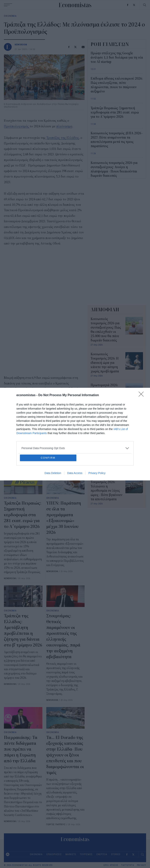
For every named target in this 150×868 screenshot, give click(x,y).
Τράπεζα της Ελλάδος (19, 448)
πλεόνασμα (64, 126)
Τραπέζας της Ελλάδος (63, 138)
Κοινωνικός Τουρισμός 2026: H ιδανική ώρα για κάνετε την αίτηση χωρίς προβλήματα (105, 363)
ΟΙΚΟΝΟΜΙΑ (10, 16)
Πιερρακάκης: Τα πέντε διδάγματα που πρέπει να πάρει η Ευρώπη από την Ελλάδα (21, 749)
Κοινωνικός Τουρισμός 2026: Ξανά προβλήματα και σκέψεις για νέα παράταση (105, 425)
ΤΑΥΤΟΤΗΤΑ (128, 865)
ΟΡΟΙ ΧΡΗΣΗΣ (111, 865)
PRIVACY (142, 865)
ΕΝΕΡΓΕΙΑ (102, 854)
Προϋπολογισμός (17, 126)
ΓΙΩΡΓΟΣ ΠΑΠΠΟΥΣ (56, 824)
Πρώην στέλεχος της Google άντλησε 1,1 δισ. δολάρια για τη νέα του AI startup (117, 58)
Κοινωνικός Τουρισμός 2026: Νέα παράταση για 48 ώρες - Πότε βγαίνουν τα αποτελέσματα (106, 456)
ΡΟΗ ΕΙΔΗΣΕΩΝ (110, 44)
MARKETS (71, 854)
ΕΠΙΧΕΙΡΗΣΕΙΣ (54, 854)
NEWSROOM (21, 44)
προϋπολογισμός (47, 448)
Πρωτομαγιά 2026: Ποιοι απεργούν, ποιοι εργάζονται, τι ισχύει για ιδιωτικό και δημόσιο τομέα (105, 394)
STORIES (116, 854)
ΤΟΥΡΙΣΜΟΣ (86, 854)
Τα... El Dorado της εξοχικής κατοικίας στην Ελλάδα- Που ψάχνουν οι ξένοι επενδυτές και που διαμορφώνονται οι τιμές (65, 755)
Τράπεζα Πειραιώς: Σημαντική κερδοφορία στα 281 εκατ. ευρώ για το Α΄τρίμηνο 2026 (23, 515)
